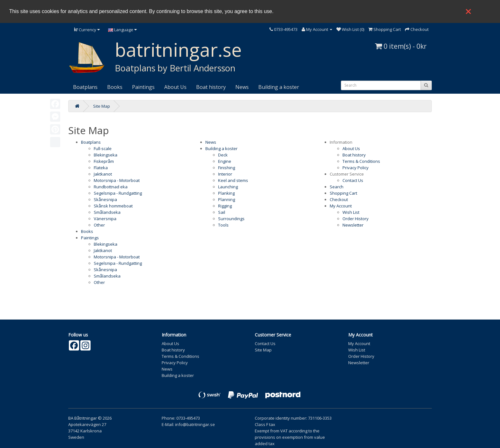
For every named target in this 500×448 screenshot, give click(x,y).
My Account (341, 206)
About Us (175, 87)
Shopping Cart (343, 193)
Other (99, 225)
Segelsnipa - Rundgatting (118, 193)
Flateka (101, 168)
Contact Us (353, 180)
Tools (223, 225)
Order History (356, 219)
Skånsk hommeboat (113, 206)
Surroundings (231, 219)
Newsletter (353, 225)
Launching (228, 187)
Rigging (225, 206)
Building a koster (279, 87)
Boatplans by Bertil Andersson (175, 68)
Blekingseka (106, 155)
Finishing (227, 168)
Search (337, 187)
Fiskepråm (104, 161)
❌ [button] (468, 11)
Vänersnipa (105, 219)
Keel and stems (233, 180)
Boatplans (85, 87)
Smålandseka (107, 212)
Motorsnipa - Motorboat (117, 180)
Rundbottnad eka (111, 187)
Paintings (143, 87)
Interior (225, 174)
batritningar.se (178, 50)
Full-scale (103, 148)
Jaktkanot (103, 174)
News (242, 87)
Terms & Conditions (361, 161)
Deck (223, 155)
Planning (227, 199)
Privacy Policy (356, 168)
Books (115, 87)
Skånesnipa (105, 199)
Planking (226, 193)
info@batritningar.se (195, 424)
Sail (222, 212)
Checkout (339, 199)
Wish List (351, 212)
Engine (225, 161)
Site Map (102, 106)
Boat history (211, 87)
